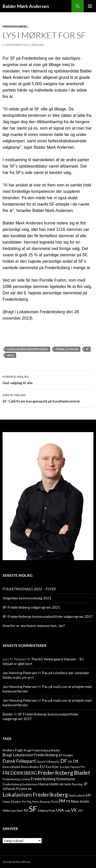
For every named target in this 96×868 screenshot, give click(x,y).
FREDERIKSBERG (15, 26)
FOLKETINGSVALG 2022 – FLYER (29, 589)
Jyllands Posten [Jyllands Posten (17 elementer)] (15, 789)
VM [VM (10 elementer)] (80, 810)
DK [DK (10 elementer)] (70, 762)
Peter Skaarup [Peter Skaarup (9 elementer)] (41, 802)
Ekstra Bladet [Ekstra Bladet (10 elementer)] (11, 767)
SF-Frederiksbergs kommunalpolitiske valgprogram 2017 (48, 616)
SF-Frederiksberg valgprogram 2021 (31, 607)
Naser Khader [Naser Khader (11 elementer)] (12, 802)
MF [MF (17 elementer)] (88, 795)
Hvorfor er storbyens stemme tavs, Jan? (34, 626)
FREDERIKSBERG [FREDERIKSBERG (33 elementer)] (20, 773)
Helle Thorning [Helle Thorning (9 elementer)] (73, 784)
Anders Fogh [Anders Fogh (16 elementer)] (13, 750)
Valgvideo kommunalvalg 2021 (27, 598)
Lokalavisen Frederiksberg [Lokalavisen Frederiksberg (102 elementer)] (35, 794)
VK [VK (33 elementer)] (74, 810)
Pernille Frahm (67, 349)
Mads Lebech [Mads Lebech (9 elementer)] (77, 795)
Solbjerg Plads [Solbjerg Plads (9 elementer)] (46, 810)
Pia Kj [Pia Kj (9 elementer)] (54, 802)
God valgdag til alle (48, 379)
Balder (38, 45)
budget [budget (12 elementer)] (68, 755)
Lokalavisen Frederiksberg (28, 349)
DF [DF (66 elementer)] (64, 761)
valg (11, 355)
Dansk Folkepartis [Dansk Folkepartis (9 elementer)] (48, 762)
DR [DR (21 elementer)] (76, 761)
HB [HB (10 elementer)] (61, 784)
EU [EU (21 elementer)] (42, 766)
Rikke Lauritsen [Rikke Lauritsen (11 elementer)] (13, 810)
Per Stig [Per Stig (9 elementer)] (27, 802)
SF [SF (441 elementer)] (33, 809)
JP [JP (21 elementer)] (85, 784)
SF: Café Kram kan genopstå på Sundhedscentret (48, 398)
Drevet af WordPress (17, 862)
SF (87, 349)
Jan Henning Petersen (20, 673)
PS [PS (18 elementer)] (68, 801)
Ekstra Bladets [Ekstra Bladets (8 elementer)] (30, 767)
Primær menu (90, 6)
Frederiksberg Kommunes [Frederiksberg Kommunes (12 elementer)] (20, 784)
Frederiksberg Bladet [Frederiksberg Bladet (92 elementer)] (64, 772)
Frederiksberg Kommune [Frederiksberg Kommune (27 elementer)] (53, 779)
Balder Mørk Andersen (26, 6)
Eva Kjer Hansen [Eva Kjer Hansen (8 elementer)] (70, 767)
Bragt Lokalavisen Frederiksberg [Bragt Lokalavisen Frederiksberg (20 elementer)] (30, 755)
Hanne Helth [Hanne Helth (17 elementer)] (48, 784)
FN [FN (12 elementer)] (83, 767)
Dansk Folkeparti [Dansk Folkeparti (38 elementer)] (19, 761)
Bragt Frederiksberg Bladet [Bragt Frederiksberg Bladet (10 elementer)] (42, 750)
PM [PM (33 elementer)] (62, 801)
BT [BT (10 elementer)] (61, 755)
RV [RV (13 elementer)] (26, 810)
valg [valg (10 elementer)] (67, 810)
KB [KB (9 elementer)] (30, 789)
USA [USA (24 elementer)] (60, 810)
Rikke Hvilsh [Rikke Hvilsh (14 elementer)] (80, 801)
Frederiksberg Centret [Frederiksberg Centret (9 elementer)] (16, 779)
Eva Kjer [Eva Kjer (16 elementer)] (52, 767)
